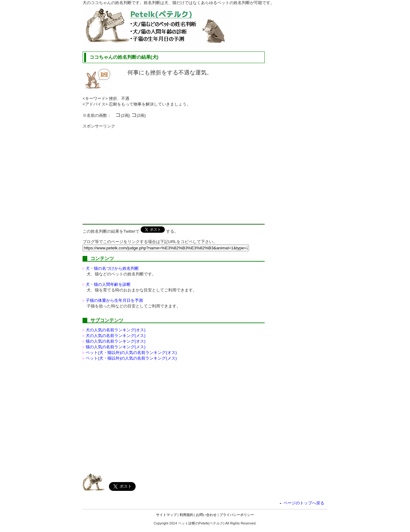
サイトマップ (166, 515)
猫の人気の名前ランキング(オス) (116, 341)
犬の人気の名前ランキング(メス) (116, 336)
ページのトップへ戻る (304, 503)
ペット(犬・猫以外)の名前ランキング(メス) (131, 358)
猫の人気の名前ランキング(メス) (116, 347)
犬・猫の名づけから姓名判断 (112, 268)
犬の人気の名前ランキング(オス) (116, 330)
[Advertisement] (135, 173)
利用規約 (186, 515)
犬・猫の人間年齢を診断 (108, 284)
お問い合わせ (206, 515)
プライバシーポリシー (237, 515)
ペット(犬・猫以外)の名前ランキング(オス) (131, 353)
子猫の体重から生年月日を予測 (114, 300)
